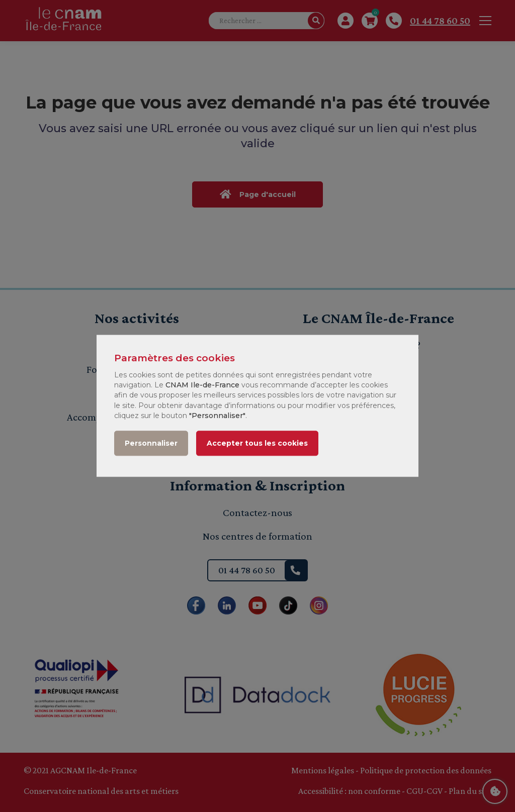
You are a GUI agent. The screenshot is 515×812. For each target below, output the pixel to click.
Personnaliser (151, 444)
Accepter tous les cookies (257, 444)
